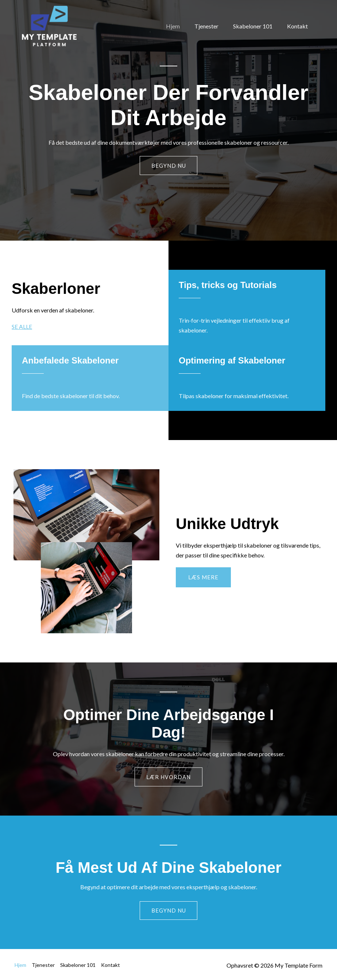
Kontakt (299, 26)
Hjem (183, 26)
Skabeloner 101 (257, 26)
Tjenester (214, 26)
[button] (203, 578)
